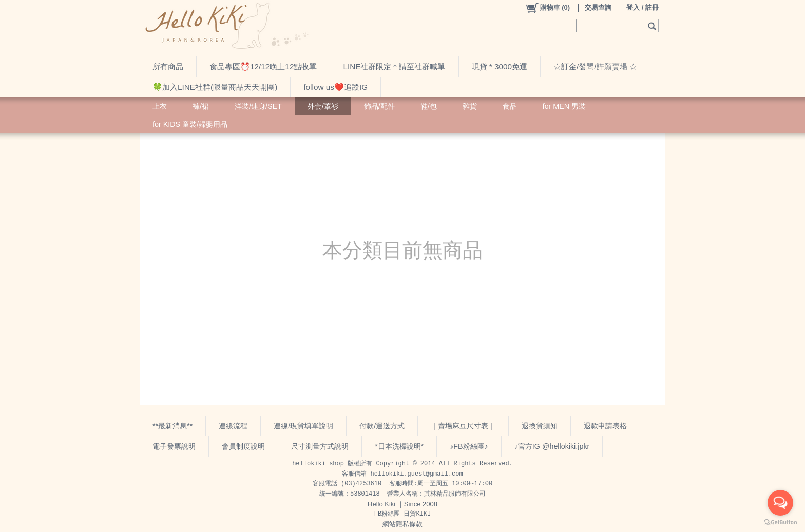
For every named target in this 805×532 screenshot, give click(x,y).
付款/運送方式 (382, 426)
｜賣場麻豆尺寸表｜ (463, 426)
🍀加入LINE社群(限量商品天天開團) (215, 87)
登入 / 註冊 (643, 7)
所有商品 (168, 66)
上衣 (160, 106)
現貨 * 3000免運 (500, 66)
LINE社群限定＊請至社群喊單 (394, 66)
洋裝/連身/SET (258, 106)
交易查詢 (598, 7)
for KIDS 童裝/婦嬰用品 (190, 124)
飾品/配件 (379, 106)
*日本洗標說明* (399, 446)
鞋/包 (429, 106)
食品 (510, 106)
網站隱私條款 (402, 524)
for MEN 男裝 (564, 106)
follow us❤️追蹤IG (336, 87)
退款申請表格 (605, 426)
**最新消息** (172, 426)
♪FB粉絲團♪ (469, 446)
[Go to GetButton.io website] (780, 522)
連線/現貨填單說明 (303, 426)
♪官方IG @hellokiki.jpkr (552, 446)
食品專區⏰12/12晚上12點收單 (263, 66)
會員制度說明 (243, 446)
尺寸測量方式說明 (320, 446)
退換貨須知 (540, 426)
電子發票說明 (174, 446)
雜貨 (470, 106)
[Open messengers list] (780, 503)
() (548, 8)
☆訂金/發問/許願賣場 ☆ (595, 66)
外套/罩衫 (323, 106)
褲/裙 (201, 106)
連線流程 (233, 426)
